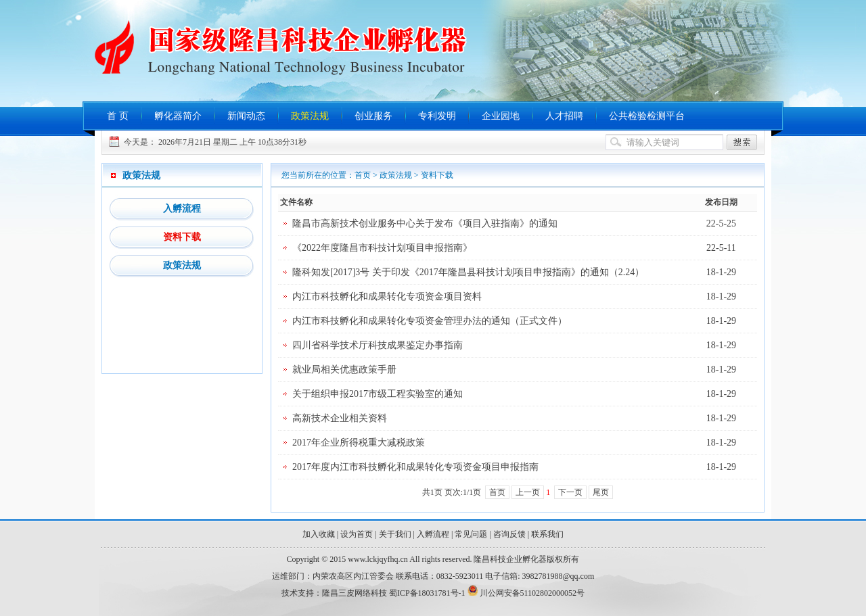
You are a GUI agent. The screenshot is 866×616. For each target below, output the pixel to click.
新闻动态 (246, 116)
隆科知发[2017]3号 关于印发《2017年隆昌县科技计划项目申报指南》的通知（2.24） (468, 272)
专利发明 (437, 116)
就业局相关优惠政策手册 (344, 370)
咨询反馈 (509, 534)
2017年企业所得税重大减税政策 (359, 443)
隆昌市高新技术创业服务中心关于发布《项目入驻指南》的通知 (425, 223)
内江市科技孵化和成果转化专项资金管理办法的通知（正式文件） (430, 321)
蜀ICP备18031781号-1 (427, 593)
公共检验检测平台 (647, 116)
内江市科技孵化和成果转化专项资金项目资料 (387, 297)
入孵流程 (182, 209)
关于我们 (395, 534)
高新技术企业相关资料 (340, 418)
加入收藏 (319, 534)
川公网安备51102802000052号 (532, 593)
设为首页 (357, 534)
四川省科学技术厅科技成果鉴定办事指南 (378, 345)
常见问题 (471, 534)
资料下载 (182, 237)
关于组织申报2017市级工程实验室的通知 (378, 394)
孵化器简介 (178, 116)
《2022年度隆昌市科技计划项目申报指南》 (382, 248)
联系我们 (547, 534)
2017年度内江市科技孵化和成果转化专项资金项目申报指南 (415, 467)
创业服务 (373, 116)
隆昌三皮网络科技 (355, 593)
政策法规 (310, 116)
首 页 (118, 116)
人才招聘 (564, 116)
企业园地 (501, 116)
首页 (363, 175)
